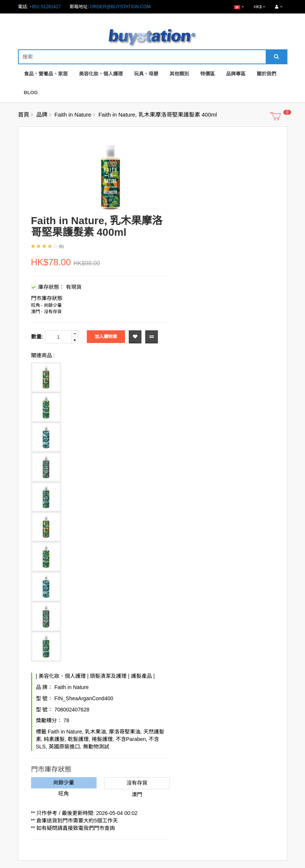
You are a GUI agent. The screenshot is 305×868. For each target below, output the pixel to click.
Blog (31, 92)
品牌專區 (236, 74)
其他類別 (179, 74)
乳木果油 (95, 732)
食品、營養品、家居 (46, 74)
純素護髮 (54, 739)
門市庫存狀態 (47, 298)
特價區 (208, 74)
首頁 (24, 115)
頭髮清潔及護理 (108, 676)
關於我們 (266, 74)
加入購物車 (106, 337)
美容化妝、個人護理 (101, 74)
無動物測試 (96, 747)
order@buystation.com (121, 7)
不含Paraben (131, 739)
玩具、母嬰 (146, 74)
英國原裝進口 (64, 747)
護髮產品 (141, 676)
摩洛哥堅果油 (125, 732)
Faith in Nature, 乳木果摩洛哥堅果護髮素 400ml (158, 115)
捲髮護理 (102, 739)
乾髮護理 (78, 739)
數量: (37, 337)
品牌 (42, 115)
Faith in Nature (73, 115)
